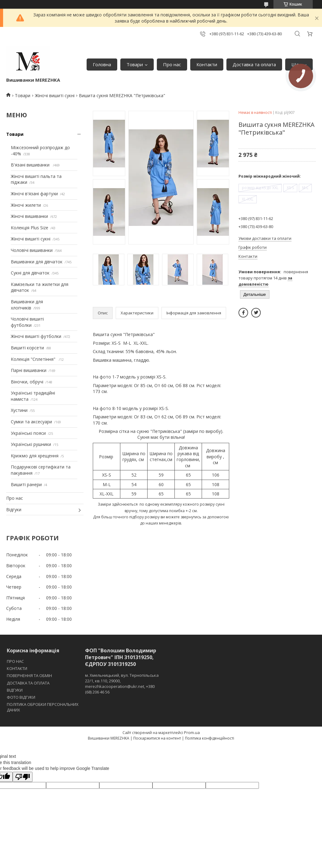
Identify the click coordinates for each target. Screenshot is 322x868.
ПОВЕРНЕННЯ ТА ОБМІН (29, 676)
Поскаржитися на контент (157, 738)
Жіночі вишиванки (29, 216)
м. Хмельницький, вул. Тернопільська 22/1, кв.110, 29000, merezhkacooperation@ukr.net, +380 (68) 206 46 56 (122, 684)
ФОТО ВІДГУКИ (21, 697)
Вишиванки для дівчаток (37, 262)
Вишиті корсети (27, 348)
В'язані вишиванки (31, 165)
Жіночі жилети (26, 205)
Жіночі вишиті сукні (55, 95)
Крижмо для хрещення (35, 456)
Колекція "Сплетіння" (34, 359)
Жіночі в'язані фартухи (34, 194)
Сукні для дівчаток (30, 273)
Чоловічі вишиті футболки (27, 322)
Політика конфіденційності (210, 738)
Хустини (19, 410)
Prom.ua (192, 732)
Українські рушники (31, 444)
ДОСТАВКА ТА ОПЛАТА (28, 683)
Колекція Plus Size (30, 228)
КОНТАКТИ (17, 668)
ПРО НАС (15, 661)
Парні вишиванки (29, 370)
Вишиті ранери (26, 484)
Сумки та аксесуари (31, 422)
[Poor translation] (23, 777)
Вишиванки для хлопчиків (27, 305)
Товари (135, 64)
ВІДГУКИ (15, 690)
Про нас (172, 64)
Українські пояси (28, 433)
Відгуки (14, 510)
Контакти (207, 64)
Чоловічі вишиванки (32, 250)
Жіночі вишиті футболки (36, 336)
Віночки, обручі (27, 382)
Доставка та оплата (254, 64)
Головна (102, 64)
